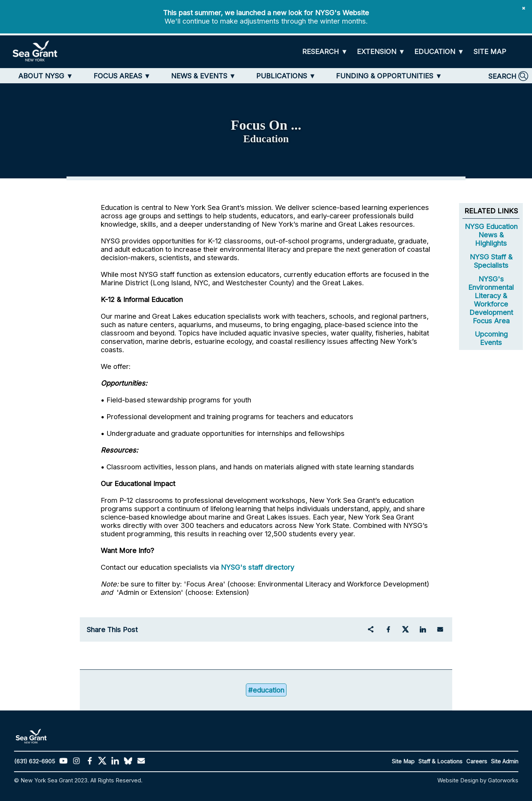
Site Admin (505, 761)
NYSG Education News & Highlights (491, 235)
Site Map (403, 761)
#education (266, 690)
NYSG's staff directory (257, 567)
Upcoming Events (491, 338)
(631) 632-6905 (35, 761)
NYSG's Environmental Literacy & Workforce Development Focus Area (491, 300)
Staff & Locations (440, 761)
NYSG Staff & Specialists (491, 261)
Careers (477, 761)
